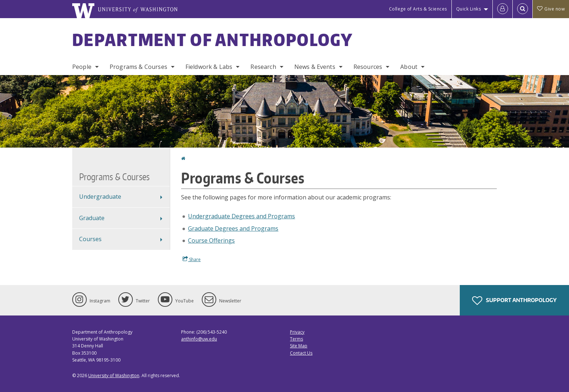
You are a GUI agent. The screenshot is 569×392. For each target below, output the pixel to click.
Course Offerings (211, 240)
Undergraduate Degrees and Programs (241, 216)
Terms (296, 339)
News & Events (315, 67)
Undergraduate (100, 197)
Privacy (297, 332)
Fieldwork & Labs (209, 67)
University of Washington (114, 376)
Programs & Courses (138, 67)
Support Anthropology (514, 301)
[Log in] (503, 9)
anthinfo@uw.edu (199, 339)
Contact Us (301, 353)
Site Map (299, 346)
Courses (90, 239)
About (409, 67)
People (82, 67)
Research (263, 67)
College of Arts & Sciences (418, 9)
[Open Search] (523, 9)
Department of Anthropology (213, 40)
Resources (368, 67)
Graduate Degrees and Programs (233, 228)
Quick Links (469, 9)
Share (192, 259)
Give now (551, 9)
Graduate (92, 218)
